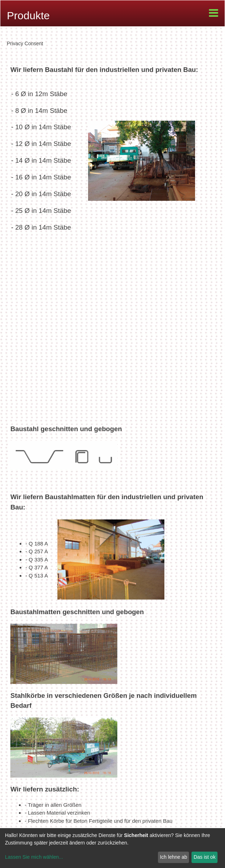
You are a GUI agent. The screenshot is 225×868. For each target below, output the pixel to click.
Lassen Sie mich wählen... (34, 857)
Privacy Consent (25, 43)
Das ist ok (204, 857)
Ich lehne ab (173, 857)
